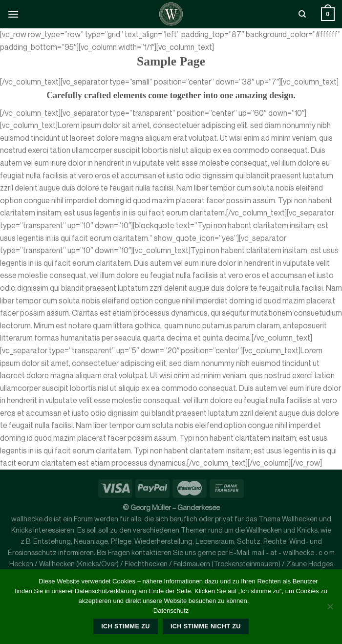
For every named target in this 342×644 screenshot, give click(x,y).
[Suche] (302, 14)
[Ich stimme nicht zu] (330, 609)
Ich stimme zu (125, 626)
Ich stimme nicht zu (206, 626)
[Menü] (13, 14)
